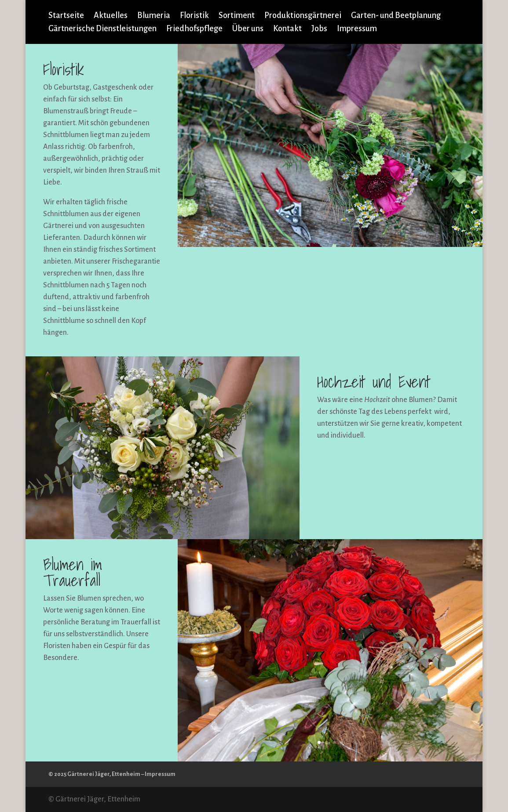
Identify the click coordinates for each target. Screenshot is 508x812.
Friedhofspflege (194, 29)
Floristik (194, 16)
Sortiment (237, 16)
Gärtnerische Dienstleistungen (102, 29)
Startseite (66, 16)
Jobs (319, 29)
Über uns (248, 29)
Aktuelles (111, 16)
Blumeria (154, 16)
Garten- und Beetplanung (396, 16)
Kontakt (287, 29)
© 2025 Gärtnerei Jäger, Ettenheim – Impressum (112, 774)
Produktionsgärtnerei (303, 16)
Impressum (357, 29)
